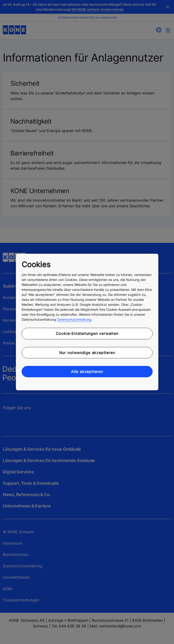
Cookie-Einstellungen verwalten (87, 333)
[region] (87, 322)
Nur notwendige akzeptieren (87, 353)
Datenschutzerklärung (74, 319)
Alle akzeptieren (87, 372)
